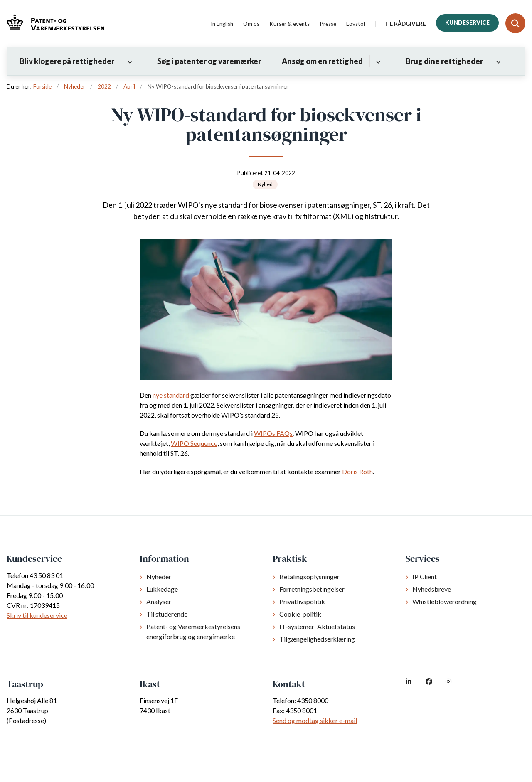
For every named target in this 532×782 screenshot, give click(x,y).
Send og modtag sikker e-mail (315, 720)
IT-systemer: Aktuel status (317, 626)
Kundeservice (467, 22)
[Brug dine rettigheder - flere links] (497, 61)
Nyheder (159, 577)
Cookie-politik (300, 614)
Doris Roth (357, 471)
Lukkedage (162, 589)
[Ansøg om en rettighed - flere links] (377, 61)
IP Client (425, 577)
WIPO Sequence (194, 443)
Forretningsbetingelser (312, 589)
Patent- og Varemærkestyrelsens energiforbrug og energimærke (193, 631)
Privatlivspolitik (302, 601)
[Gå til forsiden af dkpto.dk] (52, 23)
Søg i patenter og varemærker (209, 61)
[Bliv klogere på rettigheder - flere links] (129, 61)
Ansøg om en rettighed (322, 61)
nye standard (171, 395)
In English (222, 24)
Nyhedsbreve (432, 589)
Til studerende (167, 614)
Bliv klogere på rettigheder (67, 61)
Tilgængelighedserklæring (317, 639)
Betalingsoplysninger (309, 577)
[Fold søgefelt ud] (515, 23)
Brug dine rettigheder (444, 61)
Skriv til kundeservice (37, 615)
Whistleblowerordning (445, 601)
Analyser (159, 601)
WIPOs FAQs (273, 433)
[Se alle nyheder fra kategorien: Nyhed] (265, 184)
